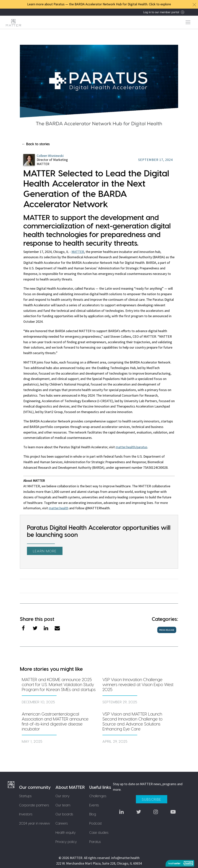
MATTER (78, 252)
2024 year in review (35, 823)
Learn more (45, 551)
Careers (62, 823)
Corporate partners (34, 805)
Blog (93, 814)
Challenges (98, 796)
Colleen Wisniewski (50, 156)
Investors (26, 814)
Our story (62, 796)
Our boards (64, 814)
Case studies (99, 832)
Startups (25, 796)
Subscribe (151, 799)
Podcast (95, 823)
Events (94, 805)
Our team (63, 805)
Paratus (95, 842)
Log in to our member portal (164, 12)
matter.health (59, 508)
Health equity (66, 832)
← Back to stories (36, 144)
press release (167, 630)
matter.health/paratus (131, 447)
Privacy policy (66, 842)
